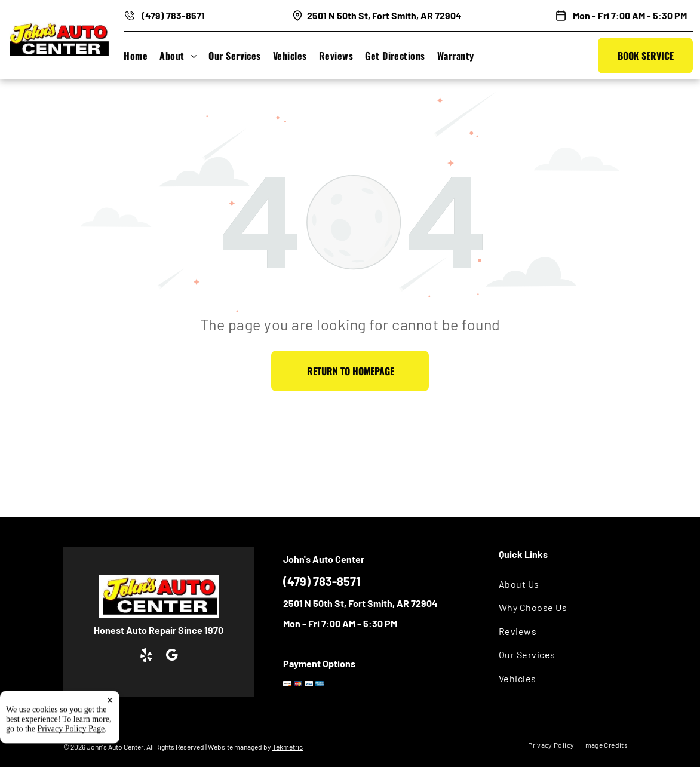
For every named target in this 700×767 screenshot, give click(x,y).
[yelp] (146, 656)
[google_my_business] (172, 656)
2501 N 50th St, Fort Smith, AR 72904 (384, 15)
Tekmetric (288, 747)
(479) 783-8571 (173, 15)
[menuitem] (142, 56)
